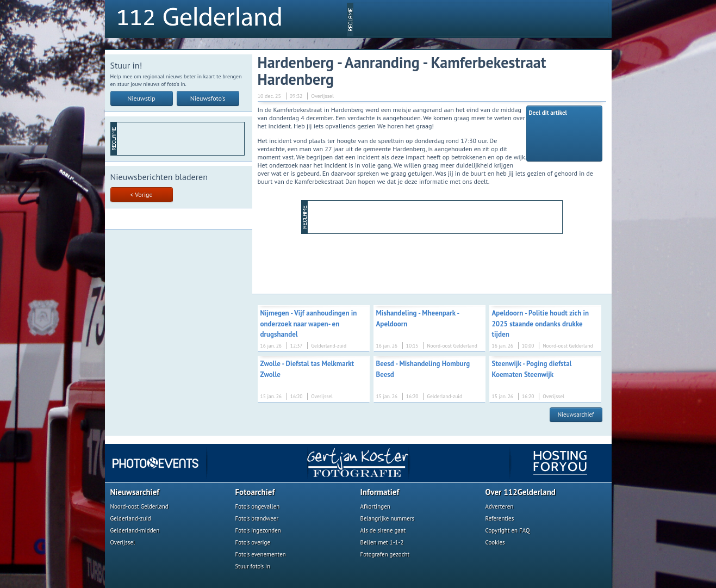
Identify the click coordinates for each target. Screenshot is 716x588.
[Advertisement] (481, 20)
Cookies (495, 542)
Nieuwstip (141, 98)
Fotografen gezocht (385, 554)
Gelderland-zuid (131, 518)
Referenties (500, 518)
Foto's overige (253, 542)
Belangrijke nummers (388, 518)
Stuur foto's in (253, 566)
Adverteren (500, 506)
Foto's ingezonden (258, 530)
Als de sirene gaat (383, 530)
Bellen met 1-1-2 (382, 542)
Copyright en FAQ (508, 530)
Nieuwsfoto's (208, 98)
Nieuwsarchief (576, 414)
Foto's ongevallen (258, 506)
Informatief (380, 492)
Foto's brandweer (257, 518)
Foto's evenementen (261, 554)
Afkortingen (375, 506)
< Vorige (141, 194)
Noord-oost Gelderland (139, 506)
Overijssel (123, 542)
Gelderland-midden (135, 530)
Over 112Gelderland (521, 492)
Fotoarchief (255, 492)
